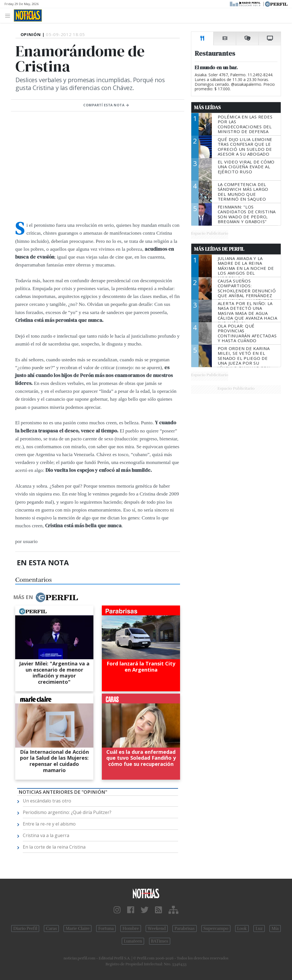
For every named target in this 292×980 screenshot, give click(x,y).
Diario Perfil (25, 929)
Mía (275, 929)
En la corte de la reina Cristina (54, 847)
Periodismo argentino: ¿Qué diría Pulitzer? (67, 812)
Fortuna (106, 929)
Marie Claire (78, 929)
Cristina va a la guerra (46, 835)
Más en (46, 597)
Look (242, 929)
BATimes (160, 941)
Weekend (157, 929)
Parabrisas (184, 929)
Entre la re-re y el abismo (49, 824)
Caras (51, 929)
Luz (259, 929)
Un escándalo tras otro (47, 801)
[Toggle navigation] (9, 15)
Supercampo (216, 929)
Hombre (131, 929)
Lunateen (133, 941)
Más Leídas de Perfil (219, 249)
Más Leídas (207, 107)
